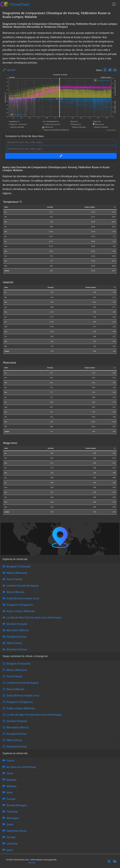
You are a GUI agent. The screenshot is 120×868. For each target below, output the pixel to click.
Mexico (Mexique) (17, 573)
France (10, 761)
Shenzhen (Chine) (17, 649)
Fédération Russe (16, 831)
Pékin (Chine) (14, 643)
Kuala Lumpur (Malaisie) (21, 611)
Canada (11, 837)
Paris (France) (14, 579)
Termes (32, 863)
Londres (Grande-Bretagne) (22, 586)
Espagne (11, 780)
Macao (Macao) (15, 592)
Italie (9, 792)
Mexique (11, 786)
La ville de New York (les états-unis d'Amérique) (34, 617)
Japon (10, 850)
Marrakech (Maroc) (17, 630)
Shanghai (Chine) (16, 637)
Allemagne (13, 818)
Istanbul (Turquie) (17, 624)
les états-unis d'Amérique (21, 767)
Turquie (11, 799)
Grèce (10, 824)
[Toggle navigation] (114, 4)
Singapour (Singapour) (20, 605)
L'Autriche (12, 844)
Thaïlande (12, 812)
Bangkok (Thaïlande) (18, 566)
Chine (10, 773)
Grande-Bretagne (17, 805)
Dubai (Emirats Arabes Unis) (23, 598)
